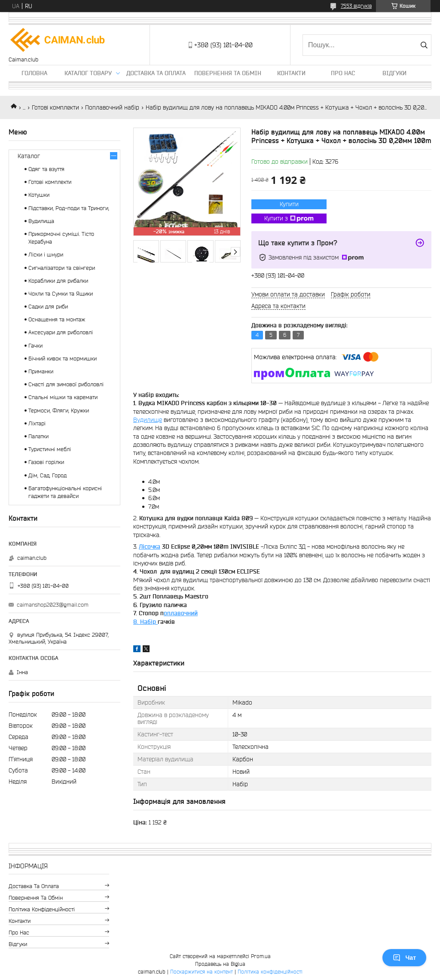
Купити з (289, 219)
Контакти (291, 73)
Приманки (41, 371)
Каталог (29, 156)
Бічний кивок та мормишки (63, 359)
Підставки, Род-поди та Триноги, (69, 208)
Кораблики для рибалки (58, 281)
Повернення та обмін (228, 73)
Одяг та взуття (46, 169)
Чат (404, 958)
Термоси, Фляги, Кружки (59, 411)
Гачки (35, 346)
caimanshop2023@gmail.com (53, 605)
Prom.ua (261, 956)
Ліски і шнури (46, 255)
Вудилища (41, 221)
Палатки (38, 436)
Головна (34, 73)
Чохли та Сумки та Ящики (61, 294)
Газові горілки (46, 462)
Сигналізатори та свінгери (62, 268)
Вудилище (148, 420)
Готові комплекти (55, 107)
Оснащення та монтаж (57, 319)
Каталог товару (88, 73)
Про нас (343, 73)
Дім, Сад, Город (47, 475)
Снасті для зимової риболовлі (66, 384)
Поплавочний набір (112, 107)
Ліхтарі (37, 423)
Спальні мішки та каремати (63, 397)
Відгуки (394, 73)
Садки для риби (48, 307)
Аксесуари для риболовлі (61, 332)
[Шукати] (424, 45)
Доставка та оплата (156, 73)
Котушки (39, 195)
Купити (289, 204)
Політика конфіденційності (42, 909)
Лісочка (150, 546)
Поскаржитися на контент (202, 972)
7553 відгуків (356, 6)
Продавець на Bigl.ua (220, 964)
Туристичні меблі (50, 449)
